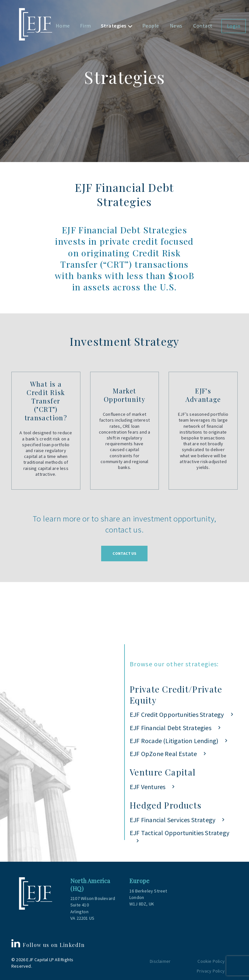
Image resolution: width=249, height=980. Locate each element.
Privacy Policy (211, 971)
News (176, 26)
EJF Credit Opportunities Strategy (177, 714)
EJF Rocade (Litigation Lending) (174, 741)
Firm (86, 26)
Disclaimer (160, 961)
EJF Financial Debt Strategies (171, 728)
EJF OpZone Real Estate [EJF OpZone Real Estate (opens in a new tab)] (163, 754)
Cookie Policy (211, 961)
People (151, 26)
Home (63, 26)
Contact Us (124, 553)
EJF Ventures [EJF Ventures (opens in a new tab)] (148, 787)
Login (234, 26)
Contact (203, 26)
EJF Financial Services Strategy (172, 820)
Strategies (114, 26)
